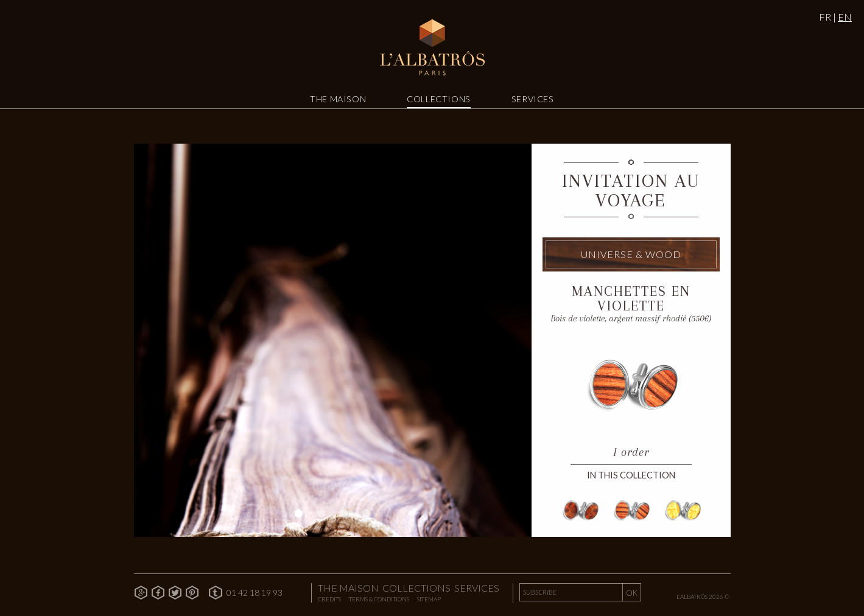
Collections (439, 99)
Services (533, 99)
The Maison (338, 99)
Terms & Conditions (379, 599)
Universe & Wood (631, 254)
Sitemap (429, 599)
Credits (329, 599)
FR (825, 17)
